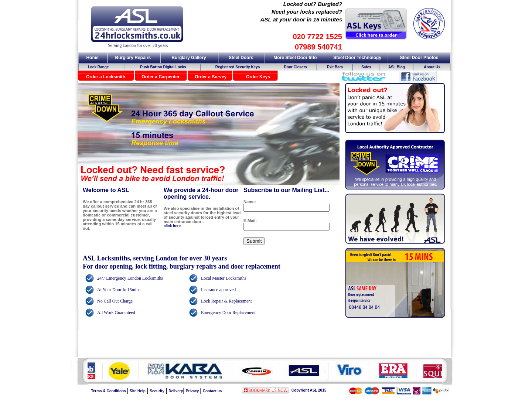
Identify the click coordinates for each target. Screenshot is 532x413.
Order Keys (258, 77)
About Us (432, 67)
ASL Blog (397, 67)
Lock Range (98, 67)
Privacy (193, 391)
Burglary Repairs (133, 58)
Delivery (176, 391)
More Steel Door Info (295, 58)
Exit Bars (335, 67)
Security (157, 391)
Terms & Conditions (109, 391)
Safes (366, 67)
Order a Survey (211, 77)
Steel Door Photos (419, 58)
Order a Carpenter (161, 77)
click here (172, 226)
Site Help (138, 391)
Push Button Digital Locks (163, 67)
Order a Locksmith (106, 77)
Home (92, 58)
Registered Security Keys (238, 67)
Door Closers (296, 67)
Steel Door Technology (357, 58)
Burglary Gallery (189, 58)
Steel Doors (241, 58)
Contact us (212, 391)
